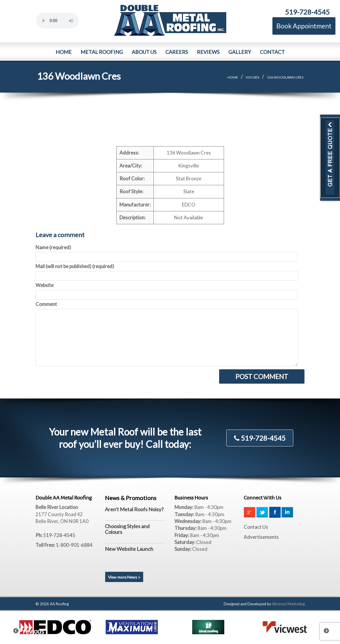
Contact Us (256, 527)
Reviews (208, 52)
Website (45, 285)
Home (64, 52)
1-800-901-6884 (74, 545)
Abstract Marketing (288, 604)
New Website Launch (129, 549)
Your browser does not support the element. (58, 21)
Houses (252, 77)
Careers (177, 52)
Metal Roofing (102, 52)
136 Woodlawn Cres (285, 77)
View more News (125, 577)
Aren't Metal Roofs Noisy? (134, 509)
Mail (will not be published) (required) (75, 266)
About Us (144, 52)
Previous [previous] (19, 630)
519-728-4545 (307, 12)
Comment (46, 304)
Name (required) (53, 247)
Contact (272, 52)
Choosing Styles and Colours (127, 529)
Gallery (240, 52)
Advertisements (261, 537)
